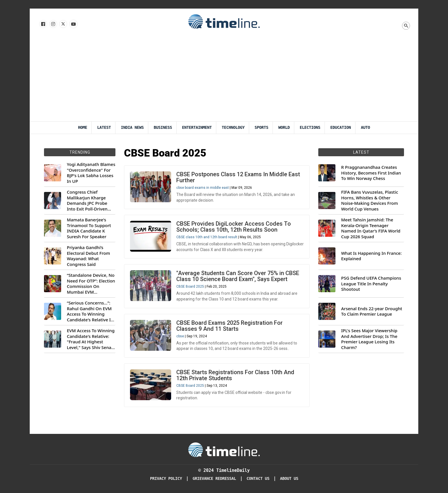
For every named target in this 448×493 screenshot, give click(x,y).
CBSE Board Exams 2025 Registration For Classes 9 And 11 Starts (229, 326)
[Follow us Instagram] (53, 24)
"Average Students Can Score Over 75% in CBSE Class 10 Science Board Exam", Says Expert (238, 276)
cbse (180, 336)
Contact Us (258, 479)
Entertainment (197, 128)
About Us (289, 479)
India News (132, 128)
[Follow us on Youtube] (73, 24)
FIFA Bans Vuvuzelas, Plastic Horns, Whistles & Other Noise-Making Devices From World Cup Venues (370, 201)
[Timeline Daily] (224, 449)
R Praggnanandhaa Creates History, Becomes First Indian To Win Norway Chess (371, 173)
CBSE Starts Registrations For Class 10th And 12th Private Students (235, 375)
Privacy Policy (166, 479)
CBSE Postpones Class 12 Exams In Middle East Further (238, 177)
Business (163, 128)
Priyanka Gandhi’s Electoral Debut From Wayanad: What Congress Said (88, 256)
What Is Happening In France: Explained (371, 256)
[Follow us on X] (63, 24)
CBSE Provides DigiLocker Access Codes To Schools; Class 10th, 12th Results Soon (234, 227)
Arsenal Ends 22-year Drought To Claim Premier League (372, 311)
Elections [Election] (310, 128)
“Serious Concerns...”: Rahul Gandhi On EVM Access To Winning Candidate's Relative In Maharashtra (90, 311)
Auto (365, 128)
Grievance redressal (214, 479)
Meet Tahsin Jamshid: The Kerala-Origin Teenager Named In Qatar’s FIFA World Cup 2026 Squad (371, 228)
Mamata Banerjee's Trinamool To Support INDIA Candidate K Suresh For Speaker (89, 228)
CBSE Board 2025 (190, 286)
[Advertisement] (224, 79)
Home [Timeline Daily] (83, 128)
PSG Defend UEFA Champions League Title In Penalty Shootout (371, 284)
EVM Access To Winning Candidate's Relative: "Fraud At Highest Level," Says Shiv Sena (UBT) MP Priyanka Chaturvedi (91, 339)
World (284, 128)
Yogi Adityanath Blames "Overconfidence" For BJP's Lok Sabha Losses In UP (91, 173)
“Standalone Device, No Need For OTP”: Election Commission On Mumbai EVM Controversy (91, 284)
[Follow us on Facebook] (43, 24)
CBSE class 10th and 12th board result (207, 237)
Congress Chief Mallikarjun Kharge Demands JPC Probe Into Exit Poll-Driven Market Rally (87, 201)
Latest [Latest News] (104, 128)
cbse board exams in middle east (203, 188)
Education (341, 128)
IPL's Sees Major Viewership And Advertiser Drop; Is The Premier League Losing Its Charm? (369, 339)
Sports (261, 128)
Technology (233, 128)
